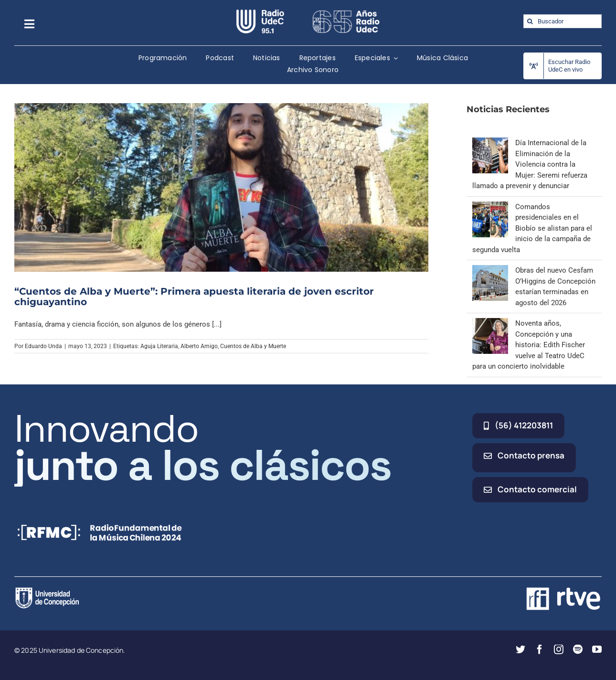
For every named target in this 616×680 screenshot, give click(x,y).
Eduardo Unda (43, 346)
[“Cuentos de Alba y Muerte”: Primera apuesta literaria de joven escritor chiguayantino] (221, 187)
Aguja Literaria (159, 346)
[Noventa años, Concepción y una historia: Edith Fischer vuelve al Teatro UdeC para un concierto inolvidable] (490, 323)
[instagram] (559, 649)
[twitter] (520, 649)
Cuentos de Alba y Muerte (253, 346)
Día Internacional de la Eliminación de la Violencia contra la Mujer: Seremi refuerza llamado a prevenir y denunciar (530, 164)
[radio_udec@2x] (260, 13)
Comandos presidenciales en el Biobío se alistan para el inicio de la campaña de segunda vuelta (532, 228)
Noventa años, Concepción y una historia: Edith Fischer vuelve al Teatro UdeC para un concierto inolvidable (529, 345)
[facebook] (540, 649)
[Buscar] (530, 21)
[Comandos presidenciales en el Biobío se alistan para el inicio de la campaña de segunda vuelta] (490, 207)
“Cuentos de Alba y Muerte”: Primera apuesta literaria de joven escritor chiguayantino (194, 297)
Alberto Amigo (199, 346)
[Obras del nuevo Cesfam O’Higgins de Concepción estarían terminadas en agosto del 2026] (490, 270)
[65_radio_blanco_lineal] (346, 13)
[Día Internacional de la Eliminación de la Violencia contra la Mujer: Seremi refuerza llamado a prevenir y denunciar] (490, 143)
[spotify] (578, 649)
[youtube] (597, 649)
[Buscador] (563, 21)
